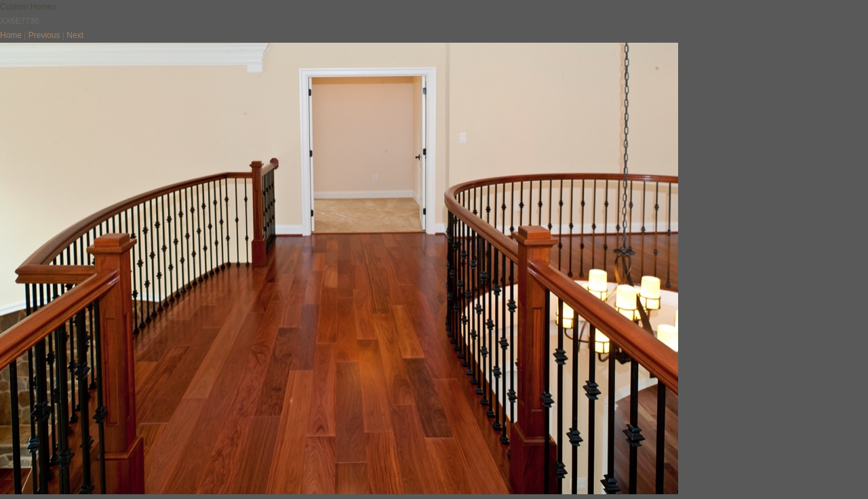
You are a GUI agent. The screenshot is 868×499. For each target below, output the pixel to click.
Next (75, 35)
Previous (44, 35)
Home (11, 35)
